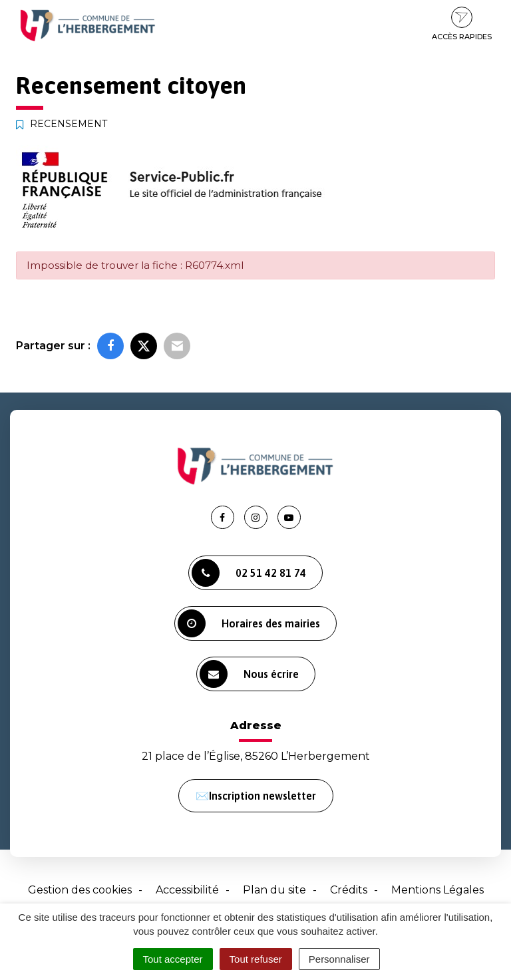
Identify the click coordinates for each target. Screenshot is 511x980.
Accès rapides (462, 24)
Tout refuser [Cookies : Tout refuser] (256, 959)
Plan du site (274, 890)
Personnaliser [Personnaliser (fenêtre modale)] (339, 959)
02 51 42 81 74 (249, 573)
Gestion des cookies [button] (80, 890)
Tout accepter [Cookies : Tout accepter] (173, 959)
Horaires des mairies (249, 623)
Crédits (349, 890)
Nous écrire (249, 674)
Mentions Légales (437, 890)
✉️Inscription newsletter (256, 796)
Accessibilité (187, 890)
